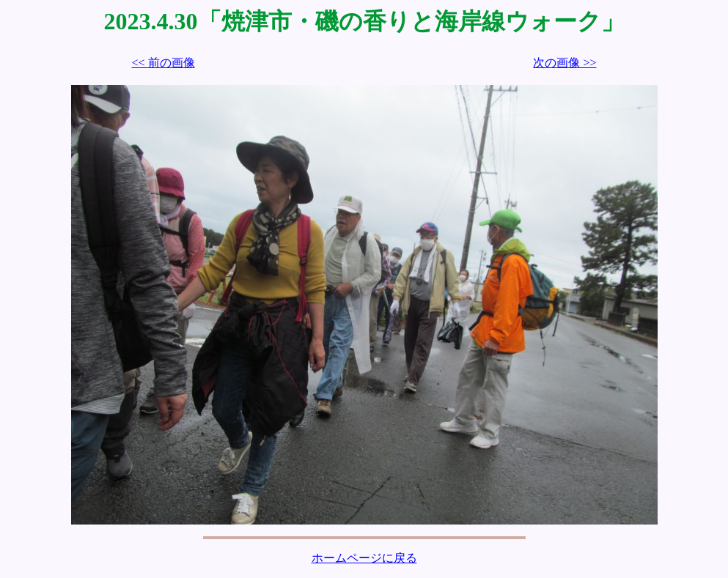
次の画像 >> (565, 63)
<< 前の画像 (163, 63)
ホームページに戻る (364, 558)
